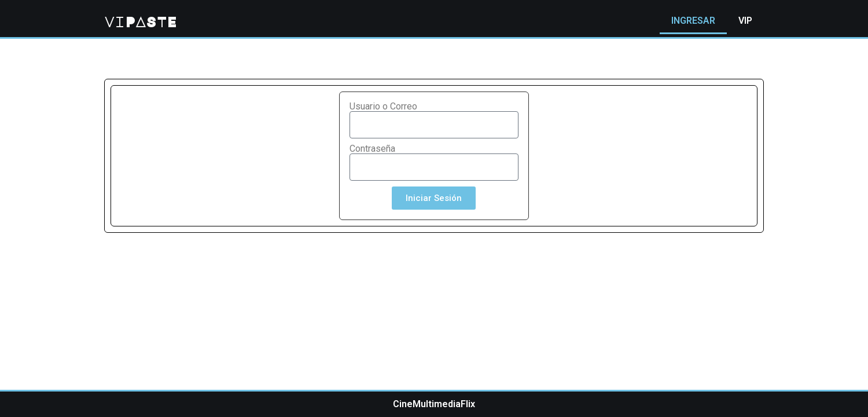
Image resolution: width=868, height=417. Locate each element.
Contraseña (372, 149)
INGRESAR (693, 21)
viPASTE (141, 21)
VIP (745, 21)
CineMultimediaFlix (434, 404)
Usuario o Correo (383, 107)
